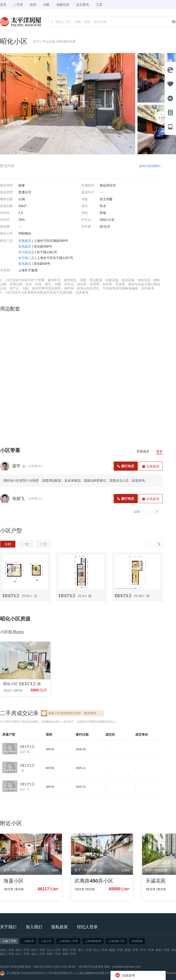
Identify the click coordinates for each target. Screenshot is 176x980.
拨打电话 (126, 466)
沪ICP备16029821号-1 (61, 973)
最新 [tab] (159, 451)
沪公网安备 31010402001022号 (26, 973)
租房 (33, 5)
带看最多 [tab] (143, 451)
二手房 (18, 5)
